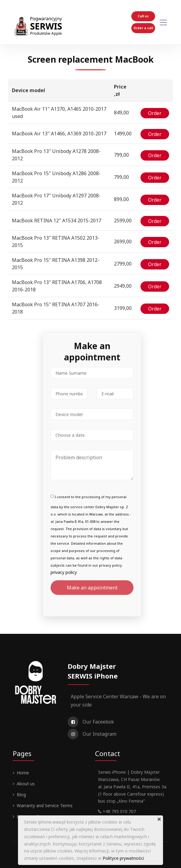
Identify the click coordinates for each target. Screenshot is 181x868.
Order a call (143, 28)
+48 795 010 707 (117, 811)
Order (155, 114)
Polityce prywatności (123, 858)
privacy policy (64, 572)
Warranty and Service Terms (45, 805)
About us (26, 783)
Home (23, 772)
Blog (21, 794)
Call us (143, 16)
